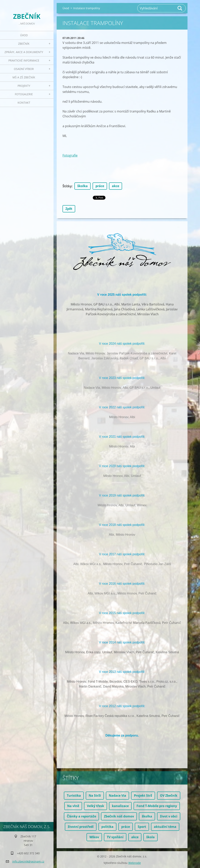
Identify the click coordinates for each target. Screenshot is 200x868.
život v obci (169, 816)
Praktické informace (24, 60)
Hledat (180, 8)
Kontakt (24, 103)
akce (116, 186)
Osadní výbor (24, 69)
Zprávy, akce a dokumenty (24, 52)
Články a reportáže (81, 816)
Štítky (67, 186)
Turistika (74, 796)
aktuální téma (165, 827)
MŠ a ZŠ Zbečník (24, 77)
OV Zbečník (169, 796)
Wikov (94, 837)
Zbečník (24, 44)
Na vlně (73, 806)
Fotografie (70, 155)
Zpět (69, 209)
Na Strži (95, 796)
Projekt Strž (143, 796)
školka (83, 186)
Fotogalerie (24, 94)
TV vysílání (115, 837)
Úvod (24, 35)
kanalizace (120, 806)
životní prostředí (81, 827)
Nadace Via (117, 796)
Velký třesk (96, 806)
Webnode (135, 863)
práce (100, 186)
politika (107, 827)
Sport (142, 827)
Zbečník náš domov (119, 816)
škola (150, 837)
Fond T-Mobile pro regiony (157, 806)
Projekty (24, 86)
